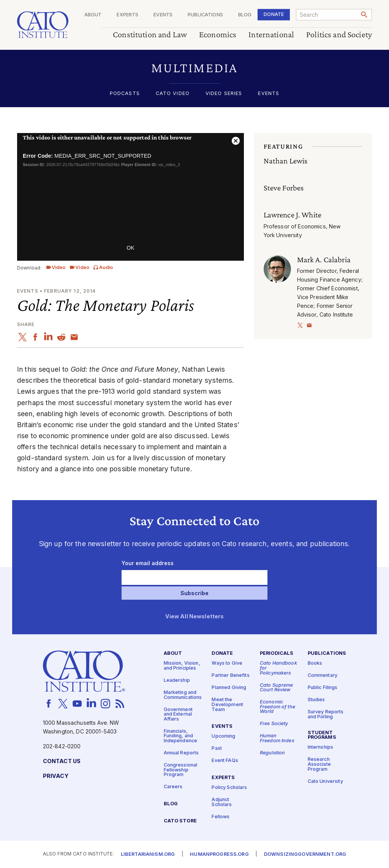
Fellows (221, 817)
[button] (194, 68)
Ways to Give (227, 664)
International (271, 35)
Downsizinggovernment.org (305, 855)
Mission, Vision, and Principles (182, 666)
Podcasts (125, 94)
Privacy (56, 776)
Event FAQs (225, 761)
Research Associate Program (319, 765)
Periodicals (277, 654)
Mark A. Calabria (324, 260)
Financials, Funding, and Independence (181, 736)
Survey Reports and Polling (326, 715)
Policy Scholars (229, 788)
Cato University (325, 782)
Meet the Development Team (227, 705)
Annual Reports (181, 753)
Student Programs (322, 735)
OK (130, 248)
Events (163, 15)
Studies (316, 700)
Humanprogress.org (219, 855)
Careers (173, 787)
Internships (321, 748)
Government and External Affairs (178, 714)
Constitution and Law (150, 35)
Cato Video (173, 94)
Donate (274, 14)
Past (217, 749)
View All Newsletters (195, 617)
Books (315, 664)
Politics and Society (339, 35)
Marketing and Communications (183, 695)
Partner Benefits (230, 676)
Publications (205, 15)
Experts (127, 15)
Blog (245, 15)
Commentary (323, 676)
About (93, 15)
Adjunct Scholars (222, 802)
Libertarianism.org (148, 855)
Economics (218, 35)
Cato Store (180, 821)
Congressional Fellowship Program (181, 770)
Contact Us (62, 761)
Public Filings (323, 688)
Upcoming (223, 737)
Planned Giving (229, 688)
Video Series (224, 94)
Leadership (177, 680)
